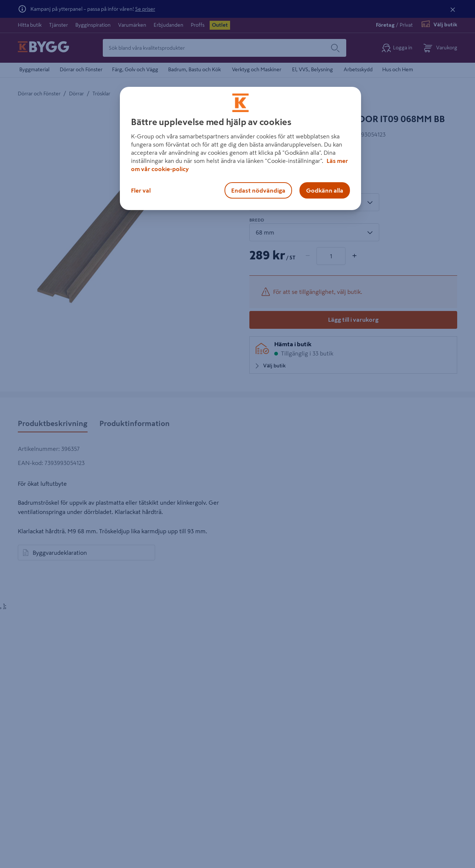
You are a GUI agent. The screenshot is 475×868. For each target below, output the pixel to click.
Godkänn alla (325, 190)
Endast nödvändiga (258, 190)
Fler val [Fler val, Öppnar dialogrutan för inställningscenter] (141, 190)
